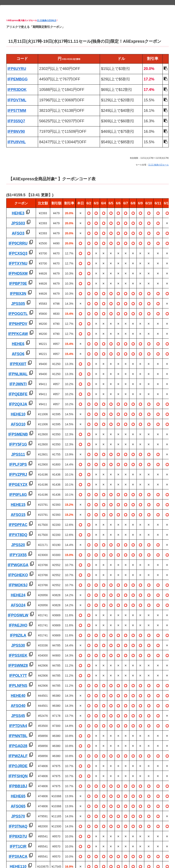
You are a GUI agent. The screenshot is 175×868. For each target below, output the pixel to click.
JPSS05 (18, 304)
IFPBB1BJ (18, 786)
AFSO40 (18, 706)
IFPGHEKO (18, 575)
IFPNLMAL (18, 374)
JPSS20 (18, 545)
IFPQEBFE (18, 394)
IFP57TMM (17, 111)
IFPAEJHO (18, 625)
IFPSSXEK (18, 655)
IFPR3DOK (17, 90)
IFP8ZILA (18, 635)
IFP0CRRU (18, 243)
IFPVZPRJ (18, 475)
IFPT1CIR (18, 846)
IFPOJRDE (18, 766)
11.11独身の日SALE (47, 20)
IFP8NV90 (16, 132)
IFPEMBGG (18, 79)
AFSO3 (18, 233)
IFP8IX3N (18, 294)
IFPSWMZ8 (18, 666)
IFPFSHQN (18, 776)
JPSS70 (18, 816)
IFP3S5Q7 (16, 121)
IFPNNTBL (18, 736)
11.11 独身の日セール (158, 165)
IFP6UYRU (17, 69)
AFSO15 (18, 515)
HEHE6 (18, 344)
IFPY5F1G (18, 444)
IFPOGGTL (18, 314)
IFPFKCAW (18, 334)
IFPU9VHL (17, 142)
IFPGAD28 (18, 746)
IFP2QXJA (18, 404)
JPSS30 (18, 645)
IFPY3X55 (18, 555)
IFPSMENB (18, 434)
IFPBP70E (18, 284)
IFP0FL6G (18, 495)
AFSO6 (18, 354)
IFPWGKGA (18, 565)
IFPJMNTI (18, 384)
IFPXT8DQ (18, 535)
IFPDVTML (17, 100)
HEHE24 (18, 595)
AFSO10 (18, 424)
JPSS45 (18, 716)
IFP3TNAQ (18, 826)
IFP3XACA (18, 856)
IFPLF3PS (18, 464)
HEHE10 (18, 414)
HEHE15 (18, 505)
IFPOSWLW (18, 615)
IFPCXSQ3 (18, 253)
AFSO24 (18, 605)
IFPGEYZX (18, 485)
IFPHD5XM (18, 273)
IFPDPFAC (18, 525)
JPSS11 (18, 454)
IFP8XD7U (18, 836)
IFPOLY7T (18, 676)
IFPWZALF (18, 756)
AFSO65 (18, 806)
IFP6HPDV (18, 324)
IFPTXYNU (18, 263)
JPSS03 (18, 223)
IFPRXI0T (18, 364)
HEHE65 (18, 796)
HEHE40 (18, 696)
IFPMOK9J (18, 585)
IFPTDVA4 (18, 726)
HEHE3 (18, 213)
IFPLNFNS (18, 686)
